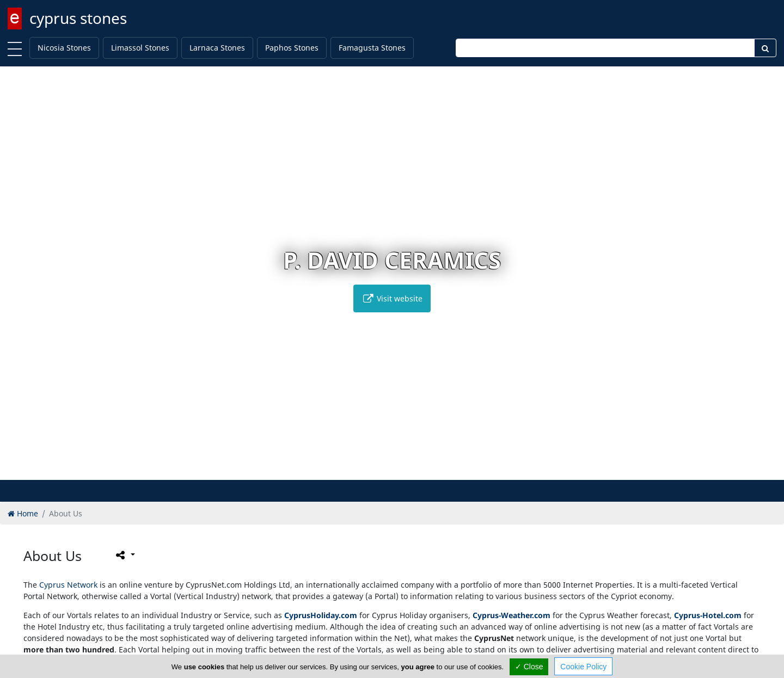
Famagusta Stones (372, 48)
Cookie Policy (583, 667)
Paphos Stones (292, 48)
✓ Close (529, 667)
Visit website (392, 298)
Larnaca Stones (217, 48)
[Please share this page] (124, 555)
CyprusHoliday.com (321, 615)
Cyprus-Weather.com (512, 615)
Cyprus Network (68, 585)
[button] (369, 470)
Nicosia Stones (64, 48)
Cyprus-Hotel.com (708, 615)
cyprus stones (78, 18)
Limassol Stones (140, 48)
